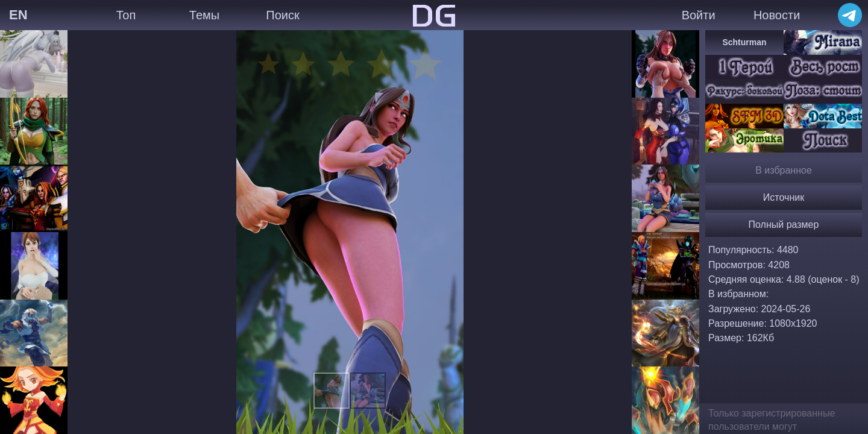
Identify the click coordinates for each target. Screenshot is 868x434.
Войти (699, 15)
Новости (777, 15)
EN (18, 15)
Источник (784, 197)
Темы (204, 15)
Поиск (282, 15)
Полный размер (784, 225)
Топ (126, 15)
